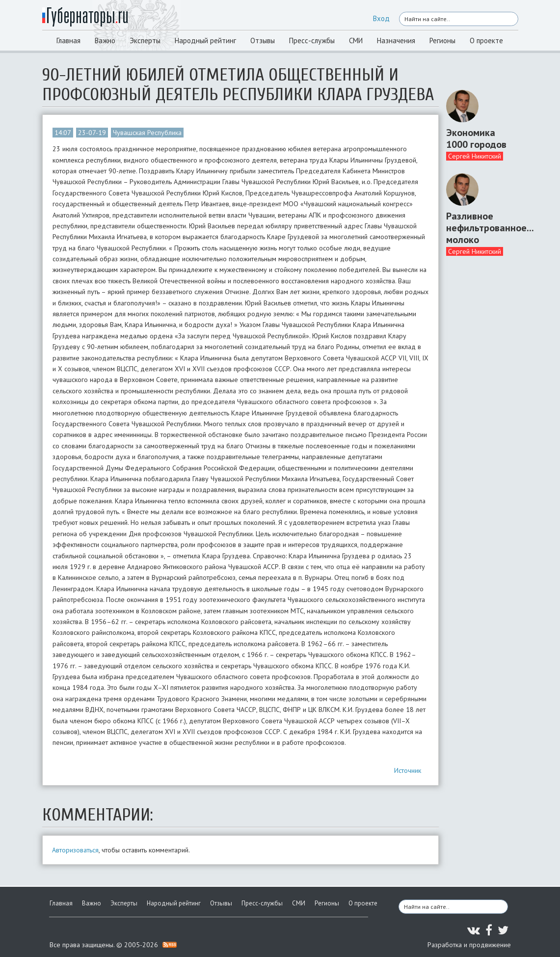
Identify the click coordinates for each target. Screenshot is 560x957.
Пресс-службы (312, 41)
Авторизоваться (75, 850)
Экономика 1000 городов (476, 138)
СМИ (356, 41)
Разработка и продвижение (469, 945)
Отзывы (263, 41)
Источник (408, 770)
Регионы (442, 41)
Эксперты (145, 41)
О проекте (486, 41)
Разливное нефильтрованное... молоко (479, 228)
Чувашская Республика (147, 133)
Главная (68, 41)
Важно (105, 41)
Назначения (396, 41)
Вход (381, 18)
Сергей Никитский (475, 156)
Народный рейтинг (205, 41)
